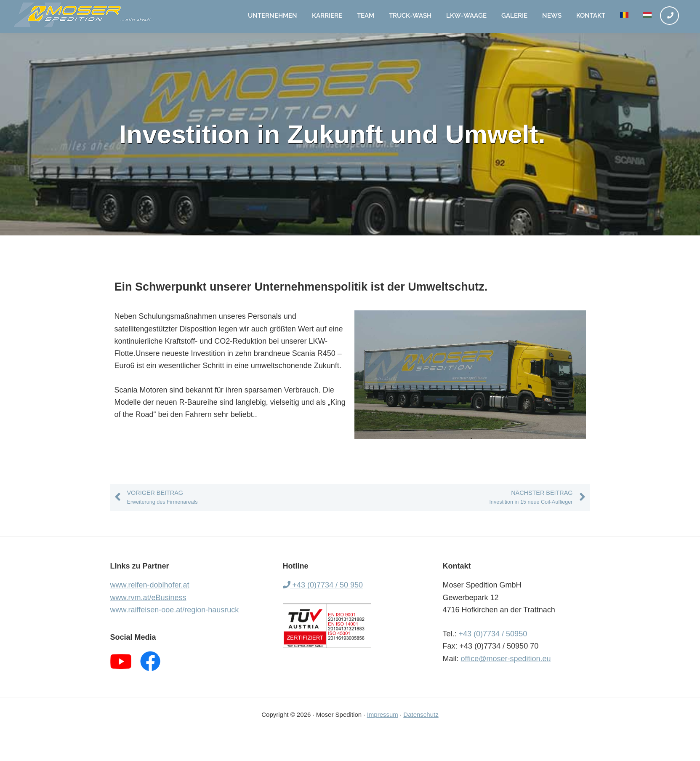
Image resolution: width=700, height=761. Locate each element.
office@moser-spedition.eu (506, 659)
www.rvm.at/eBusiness (148, 598)
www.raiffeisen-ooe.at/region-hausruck (175, 610)
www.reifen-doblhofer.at (150, 585)
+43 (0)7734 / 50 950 (323, 585)
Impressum (383, 714)
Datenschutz (421, 714)
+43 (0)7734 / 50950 (493, 634)
